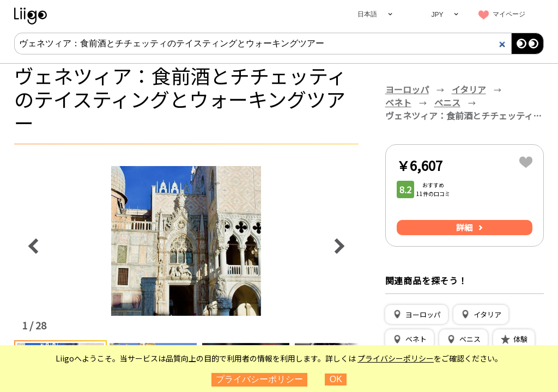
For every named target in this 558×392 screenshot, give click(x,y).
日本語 (367, 14)
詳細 (464, 227)
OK (336, 379)
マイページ (509, 14)
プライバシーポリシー (396, 358)
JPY (437, 15)
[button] (417, 315)
